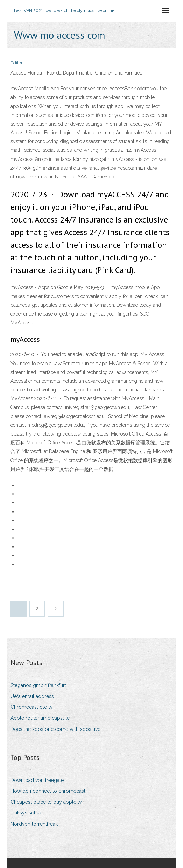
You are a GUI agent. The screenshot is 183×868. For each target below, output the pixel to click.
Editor (17, 63)
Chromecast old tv (31, 707)
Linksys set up (27, 813)
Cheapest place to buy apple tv (46, 802)
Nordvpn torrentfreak (34, 824)
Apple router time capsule (40, 718)
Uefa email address (32, 696)
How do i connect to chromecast (48, 791)
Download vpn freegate (37, 780)
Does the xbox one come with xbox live (55, 729)
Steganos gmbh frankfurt (38, 685)
